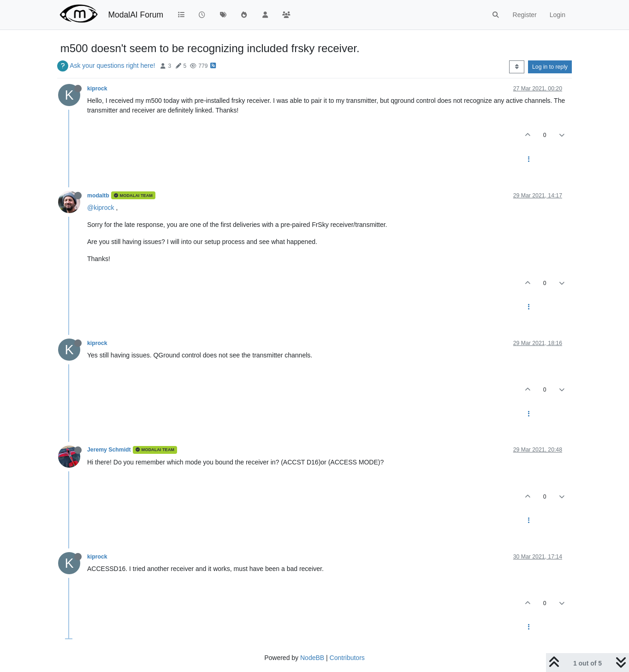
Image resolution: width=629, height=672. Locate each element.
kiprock (97, 89)
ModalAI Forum (136, 15)
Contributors (347, 658)
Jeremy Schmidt (109, 450)
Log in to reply (550, 67)
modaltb (98, 196)
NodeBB (312, 658)
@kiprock (101, 208)
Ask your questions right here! (112, 65)
